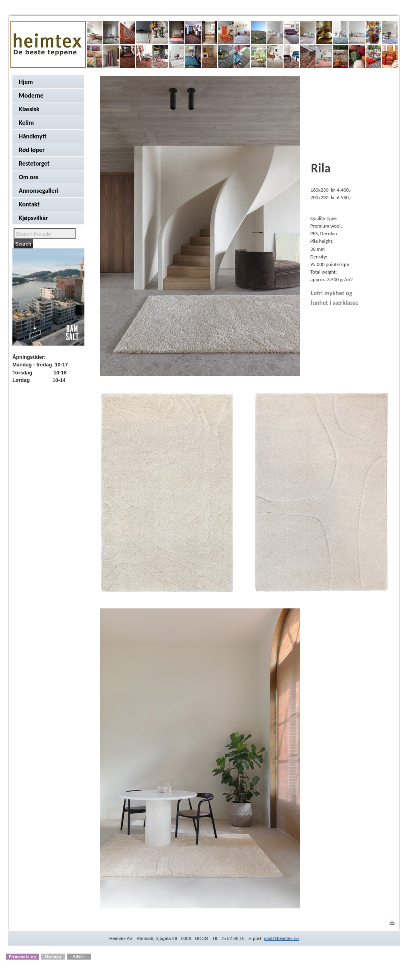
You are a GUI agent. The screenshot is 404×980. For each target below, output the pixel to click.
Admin (79, 956)
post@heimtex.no (281, 938)
